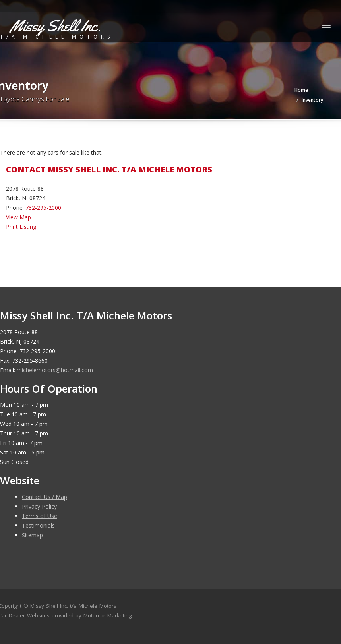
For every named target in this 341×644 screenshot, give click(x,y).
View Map (18, 217)
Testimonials (38, 525)
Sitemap (32, 535)
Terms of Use (40, 516)
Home (301, 90)
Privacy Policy (39, 506)
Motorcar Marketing (108, 615)
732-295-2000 (43, 208)
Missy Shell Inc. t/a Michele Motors (73, 606)
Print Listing (21, 227)
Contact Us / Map (45, 497)
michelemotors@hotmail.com (55, 370)
